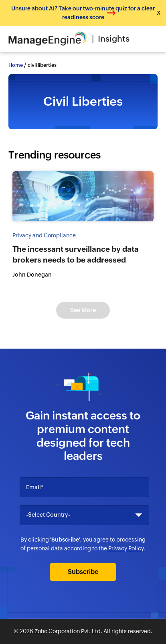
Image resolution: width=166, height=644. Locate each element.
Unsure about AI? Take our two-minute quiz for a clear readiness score (83, 13)
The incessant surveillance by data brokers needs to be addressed (76, 254)
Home (16, 65)
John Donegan (32, 275)
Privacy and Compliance (44, 235)
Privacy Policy (126, 548)
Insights (114, 39)
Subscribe (83, 572)
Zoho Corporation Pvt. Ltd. (68, 631)
